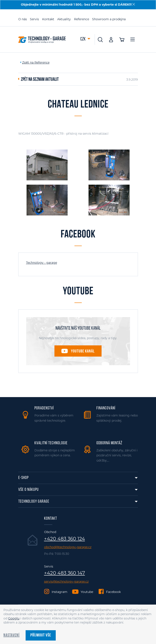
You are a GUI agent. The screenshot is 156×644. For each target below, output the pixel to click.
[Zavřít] (134, 4)
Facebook (113, 592)
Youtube (87, 592)
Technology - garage (42, 263)
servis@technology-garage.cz (66, 582)
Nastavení (12, 635)
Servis (34, 19)
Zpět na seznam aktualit (40, 80)
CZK (83, 39)
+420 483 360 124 (65, 539)
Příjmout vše (41, 635)
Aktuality (64, 19)
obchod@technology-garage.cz (68, 547)
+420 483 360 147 (65, 573)
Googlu (14, 618)
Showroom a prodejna (109, 19)
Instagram (59, 592)
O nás (23, 19)
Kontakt (48, 19)
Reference (82, 19)
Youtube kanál (83, 351)
